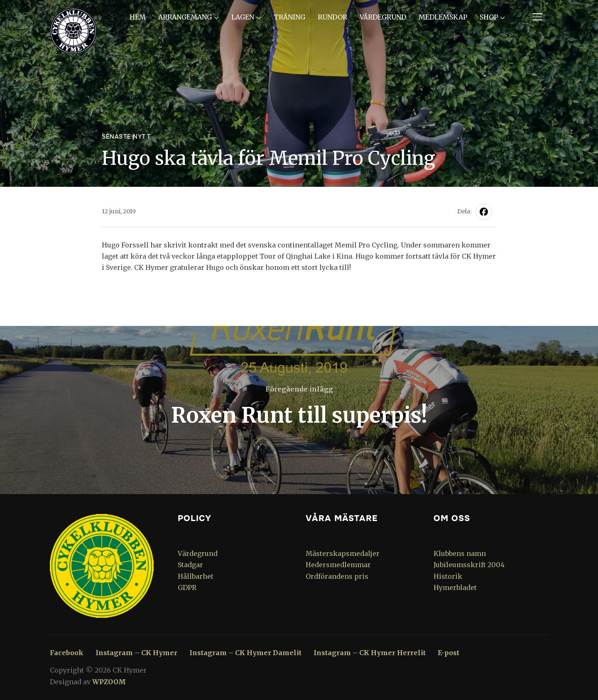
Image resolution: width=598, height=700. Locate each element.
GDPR (187, 587)
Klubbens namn (460, 553)
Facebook (67, 653)
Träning (289, 17)
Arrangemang (185, 17)
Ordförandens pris (337, 576)
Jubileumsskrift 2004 (469, 565)
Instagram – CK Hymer (136, 653)
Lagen (243, 17)
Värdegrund (383, 17)
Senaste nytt (126, 137)
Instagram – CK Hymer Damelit (245, 653)
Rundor (332, 17)
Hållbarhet (196, 576)
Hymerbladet (455, 587)
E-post (448, 653)
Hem (138, 17)
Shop (489, 17)
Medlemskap (443, 17)
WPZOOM (109, 682)
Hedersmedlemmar (338, 565)
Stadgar (190, 565)
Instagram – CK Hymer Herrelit (370, 653)
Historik (448, 576)
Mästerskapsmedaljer (343, 553)
